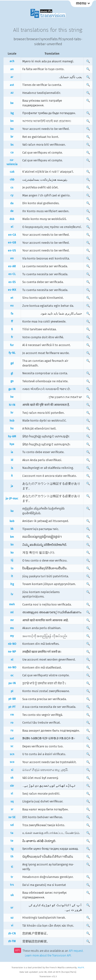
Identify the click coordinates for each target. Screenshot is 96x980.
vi (12, 925)
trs (12, 885)
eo (12, 258)
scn (12, 754)
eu (12, 306)
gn (12, 381)
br (12, 137)
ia (12, 452)
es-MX (12, 290)
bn (12, 121)
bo (12, 129)
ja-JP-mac (12, 498)
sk (12, 778)
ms (12, 628)
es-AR (12, 266)
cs (12, 187)
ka (12, 511)
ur (12, 908)
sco (12, 762)
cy (12, 195)
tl (12, 867)
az (12, 93)
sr (12, 809)
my (12, 636)
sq (12, 801)
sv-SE (12, 817)
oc (12, 675)
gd (12, 363)
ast (12, 85)
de (12, 211)
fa (12, 314)
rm (12, 715)
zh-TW (12, 941)
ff (12, 321)
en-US (12, 251)
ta (12, 833)
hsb (12, 421)
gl (12, 373)
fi (12, 329)
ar (12, 77)
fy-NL (12, 353)
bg (12, 113)
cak (12, 172)
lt (12, 576)
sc (12, 746)
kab (12, 521)
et (12, 298)
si (12, 770)
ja (12, 486)
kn (12, 545)
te (12, 841)
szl (12, 825)
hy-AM (12, 436)
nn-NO (12, 667)
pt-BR (12, 699)
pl (12, 691)
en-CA (12, 235)
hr (12, 413)
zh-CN (12, 933)
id (12, 460)
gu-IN (12, 389)
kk (12, 529)
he (12, 397)
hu (12, 428)
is (12, 468)
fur (12, 345)
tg (12, 849)
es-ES (12, 282)
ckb (12, 179)
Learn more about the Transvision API (48, 956)
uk (12, 895)
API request (76, 951)
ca (12, 152)
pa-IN (12, 683)
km (12, 537)
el (12, 227)
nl (12, 660)
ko (12, 553)
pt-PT (12, 707)
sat (12, 738)
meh (12, 604)
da (12, 203)
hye (12, 444)
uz (12, 918)
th (12, 857)
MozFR (81, 968)
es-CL (12, 274)
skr (12, 786)
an (12, 69)
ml (12, 612)
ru (12, 730)
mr (12, 620)
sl (12, 793)
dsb (12, 219)
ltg (12, 584)
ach (12, 61)
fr (12, 337)
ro (12, 723)
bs (12, 145)
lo (12, 568)
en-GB (12, 243)
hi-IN (12, 405)
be (12, 103)
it (12, 476)
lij (12, 560)
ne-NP (12, 652)
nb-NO (12, 644)
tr (12, 877)
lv (12, 594)
